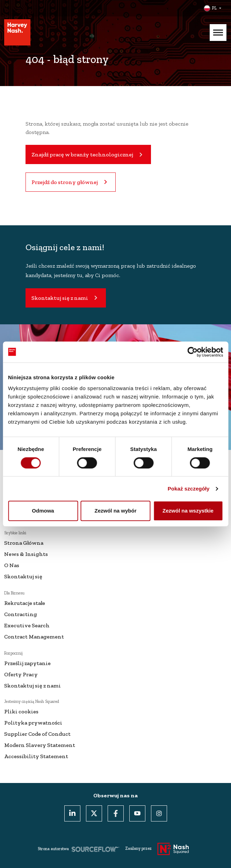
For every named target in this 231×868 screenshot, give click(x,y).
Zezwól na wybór (115, 511)
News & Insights (26, 554)
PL (214, 8)
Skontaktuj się (23, 576)
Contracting (21, 614)
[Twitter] (94, 813)
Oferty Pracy (21, 674)
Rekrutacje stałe (25, 603)
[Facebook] (116, 813)
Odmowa (43, 511)
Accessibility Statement (36, 756)
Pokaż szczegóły (189, 489)
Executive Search (27, 625)
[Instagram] (159, 813)
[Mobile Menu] (218, 33)
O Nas (12, 565)
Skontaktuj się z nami (33, 686)
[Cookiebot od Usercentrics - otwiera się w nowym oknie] (192, 352)
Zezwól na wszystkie (188, 511)
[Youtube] (137, 813)
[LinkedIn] (72, 813)
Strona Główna (24, 543)
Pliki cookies (21, 711)
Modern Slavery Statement (40, 745)
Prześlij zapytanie (27, 663)
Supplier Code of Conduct (37, 734)
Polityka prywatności (33, 723)
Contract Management (34, 637)
